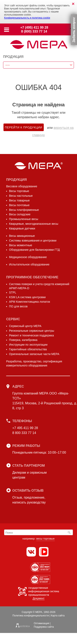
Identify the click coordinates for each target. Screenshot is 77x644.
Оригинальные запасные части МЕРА (34, 354)
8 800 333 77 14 (24, 433)
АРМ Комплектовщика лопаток (30, 302)
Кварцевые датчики (22, 228)
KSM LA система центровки (27, 297)
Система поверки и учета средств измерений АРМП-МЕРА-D (39, 286)
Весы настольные (21, 196)
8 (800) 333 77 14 (34, 31)
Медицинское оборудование (28, 257)
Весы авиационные (22, 236)
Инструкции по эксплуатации (28, 345)
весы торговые (45, 539)
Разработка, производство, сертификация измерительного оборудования (34, 363)
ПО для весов (18, 306)
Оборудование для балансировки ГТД (34, 250)
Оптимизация (42, 623)
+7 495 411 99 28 (25, 428)
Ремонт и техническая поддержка (31, 335)
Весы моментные (21, 245)
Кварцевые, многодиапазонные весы (34, 224)
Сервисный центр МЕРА (25, 326)
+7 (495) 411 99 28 (34, 28)
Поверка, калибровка (23, 340)
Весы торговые (19, 191)
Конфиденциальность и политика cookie (27, 18)
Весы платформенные (24, 210)
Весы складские (20, 214)
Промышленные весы (24, 219)
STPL (13, 292)
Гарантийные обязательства (28, 349)
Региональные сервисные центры (32, 331)
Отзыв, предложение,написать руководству (29, 500)
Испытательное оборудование (29, 264)
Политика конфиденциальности (31, 616)
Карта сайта (58, 616)
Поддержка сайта (44, 627)
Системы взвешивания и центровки (33, 241)
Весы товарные (19, 200)
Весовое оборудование (22, 186)
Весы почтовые (19, 205)
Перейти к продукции (24, 127)
